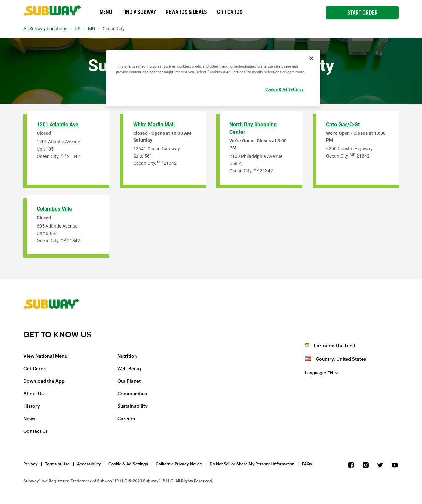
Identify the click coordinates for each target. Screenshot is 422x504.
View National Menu (45, 356)
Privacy (30, 464)
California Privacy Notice (179, 464)
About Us (33, 394)
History (32, 406)
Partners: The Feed (335, 346)
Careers (126, 419)
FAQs (307, 464)
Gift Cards (230, 12)
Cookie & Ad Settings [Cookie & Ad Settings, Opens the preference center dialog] (285, 89)
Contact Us (36, 431)
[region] (213, 78)
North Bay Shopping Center (253, 128)
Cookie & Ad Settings (128, 464)
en (319, 373)
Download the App (44, 381)
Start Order (362, 13)
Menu (106, 12)
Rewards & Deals (186, 12)
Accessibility (89, 464)
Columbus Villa (54, 209)
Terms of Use (57, 464)
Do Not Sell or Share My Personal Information (252, 464)
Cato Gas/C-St (343, 124)
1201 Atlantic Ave (58, 124)
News (29, 419)
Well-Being (129, 369)
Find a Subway (139, 12)
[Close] (311, 58)
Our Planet (129, 381)
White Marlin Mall (154, 124)
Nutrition (127, 356)
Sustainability (133, 406)
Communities (132, 394)
